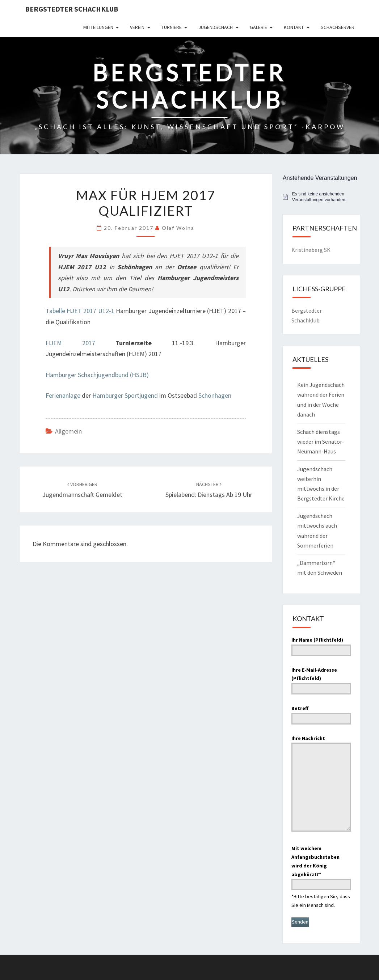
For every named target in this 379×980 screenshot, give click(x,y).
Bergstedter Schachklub (72, 9)
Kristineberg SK (311, 250)
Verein (137, 27)
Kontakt (294, 27)
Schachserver (338, 27)
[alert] (321, 197)
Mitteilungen (98, 27)
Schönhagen (215, 395)
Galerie (258, 27)
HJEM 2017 (70, 343)
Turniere (172, 27)
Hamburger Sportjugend (125, 395)
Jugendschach (216, 27)
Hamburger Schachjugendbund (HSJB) (97, 375)
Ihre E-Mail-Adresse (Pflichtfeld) (321, 679)
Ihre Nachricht (321, 784)
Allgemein (68, 431)
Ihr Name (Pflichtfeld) (321, 645)
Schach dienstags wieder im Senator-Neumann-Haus (321, 442)
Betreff (321, 713)
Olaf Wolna (178, 228)
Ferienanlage (63, 395)
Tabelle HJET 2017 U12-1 (80, 311)
